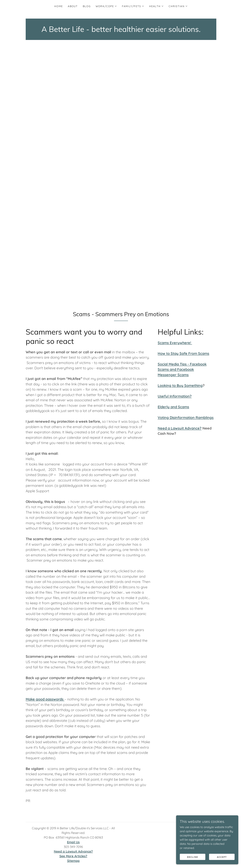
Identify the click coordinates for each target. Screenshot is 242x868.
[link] (121, 31)
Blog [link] (87, 6)
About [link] (73, 6)
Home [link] (59, 6)
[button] (106, 6)
